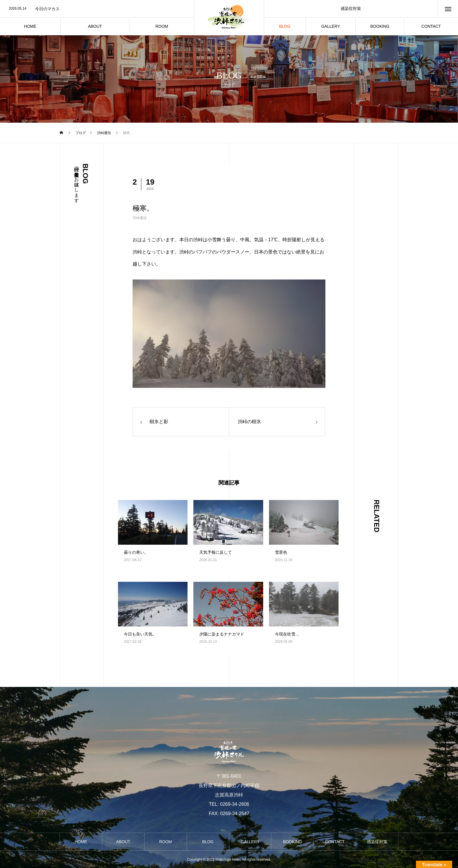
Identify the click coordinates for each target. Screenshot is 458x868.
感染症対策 (351, 8)
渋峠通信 (140, 218)
